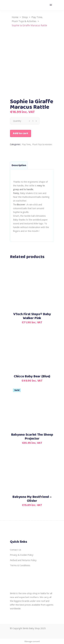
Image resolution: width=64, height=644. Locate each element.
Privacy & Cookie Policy (22, 555)
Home (15, 17)
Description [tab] (19, 165)
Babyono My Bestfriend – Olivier (32, 499)
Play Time (37, 17)
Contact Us (16, 550)
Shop (25, 17)
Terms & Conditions (20, 565)
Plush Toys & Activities (24, 21)
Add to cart (21, 133)
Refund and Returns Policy (23, 560)
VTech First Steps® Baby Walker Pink (32, 316)
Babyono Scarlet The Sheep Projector (32, 437)
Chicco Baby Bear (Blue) (32, 376)
